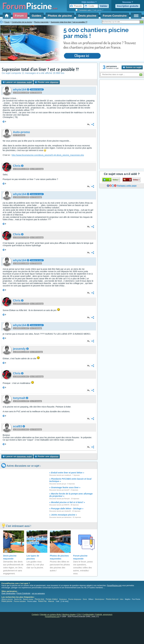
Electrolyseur (100, 599)
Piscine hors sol (112, 599)
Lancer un (17, 82)
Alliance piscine (7, 599)
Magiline (128, 599)
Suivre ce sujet (132, 67)
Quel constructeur (8, 593)
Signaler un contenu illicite (51, 614)
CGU (79, 614)
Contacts (35, 614)
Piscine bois (39, 599)
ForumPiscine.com (114, 586)
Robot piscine (7, 601)
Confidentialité (88, 614)
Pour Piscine (136, 599)
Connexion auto (85, 10)
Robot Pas (42, 601)
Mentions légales (69, 614)
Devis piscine (87, 16)
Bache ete (18, 599)
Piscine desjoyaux (75, 599)
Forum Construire (115, 16)
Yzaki (57, 601)
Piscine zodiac (32, 601)
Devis (85, 599)
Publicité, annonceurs (104, 614)
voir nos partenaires (38, 593)
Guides (37, 16)
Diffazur (91, 599)
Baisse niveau (28, 599)
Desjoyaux (63, 599)
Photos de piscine (60, 16)
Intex (122, 599)
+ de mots (64, 601)
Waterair (51, 601)
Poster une (47, 82)
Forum (20, 16)
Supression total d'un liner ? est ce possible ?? (40, 70)
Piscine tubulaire (20, 601)
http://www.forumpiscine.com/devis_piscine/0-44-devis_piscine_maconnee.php (48, 155)
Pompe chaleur (52, 599)
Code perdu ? (98, 10)
